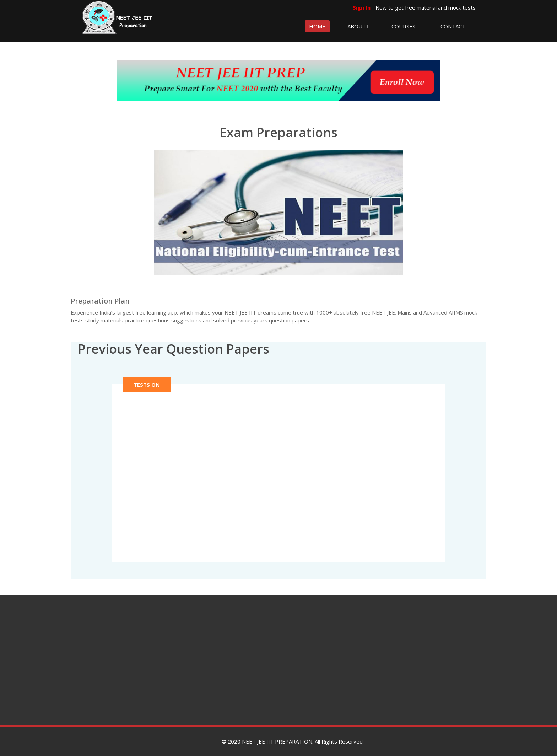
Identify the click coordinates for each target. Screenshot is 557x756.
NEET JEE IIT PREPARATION (277, 741)
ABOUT (358, 26)
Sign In (362, 7)
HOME (317, 26)
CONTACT (453, 26)
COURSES (405, 26)
